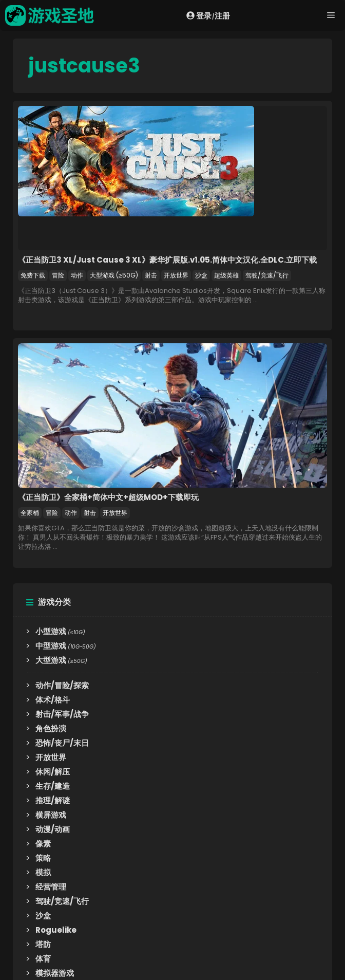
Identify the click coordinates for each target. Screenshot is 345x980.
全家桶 (30, 513)
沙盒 (201, 275)
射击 (151, 275)
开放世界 (176, 275)
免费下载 (33, 275)
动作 (77, 275)
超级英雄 (226, 275)
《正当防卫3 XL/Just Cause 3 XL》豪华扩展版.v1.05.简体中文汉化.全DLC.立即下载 (167, 260)
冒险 (58, 275)
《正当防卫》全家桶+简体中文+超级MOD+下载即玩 (108, 497)
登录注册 (208, 15)
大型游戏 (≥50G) (114, 275)
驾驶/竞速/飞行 (267, 275)
